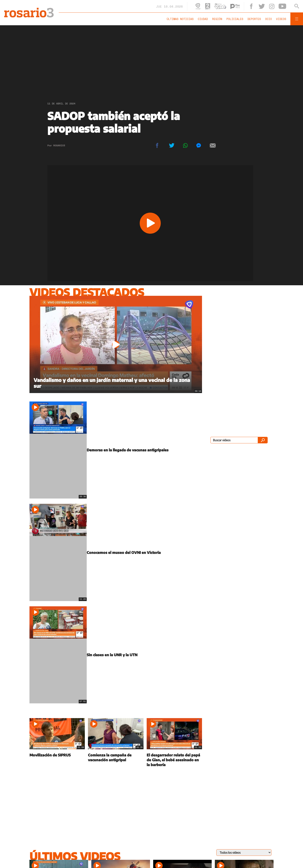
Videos (281, 19)
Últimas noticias (180, 19)
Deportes (254, 19)
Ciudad (203, 19)
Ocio (268, 19)
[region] (151, 60)
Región (217, 19)
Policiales (235, 19)
